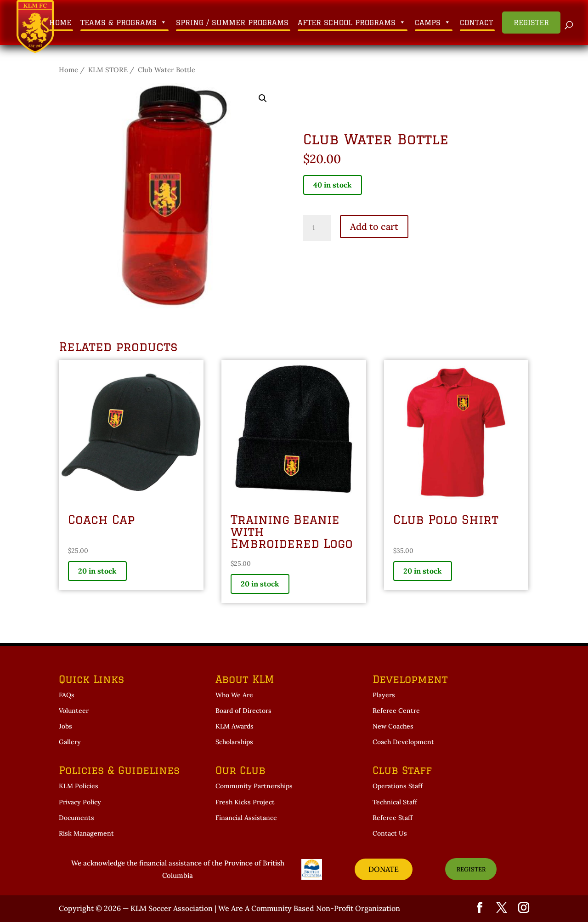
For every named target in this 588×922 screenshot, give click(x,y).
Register (531, 23)
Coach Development (403, 742)
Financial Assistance (246, 818)
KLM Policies (79, 786)
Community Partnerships (254, 786)
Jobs (65, 726)
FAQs (67, 695)
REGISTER (471, 869)
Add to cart (374, 226)
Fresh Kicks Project (245, 802)
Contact (476, 23)
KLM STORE (108, 70)
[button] (263, 98)
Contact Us (390, 833)
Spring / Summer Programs (232, 23)
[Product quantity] (317, 228)
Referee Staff (393, 818)
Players (384, 695)
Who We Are (234, 695)
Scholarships (234, 742)
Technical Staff (395, 802)
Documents (76, 818)
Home (60, 23)
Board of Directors (243, 711)
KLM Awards (235, 726)
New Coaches (393, 726)
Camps (433, 23)
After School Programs (352, 23)
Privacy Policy (80, 802)
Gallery (70, 742)
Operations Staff (398, 786)
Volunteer (74, 711)
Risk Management (86, 833)
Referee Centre (396, 711)
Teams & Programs (124, 23)
